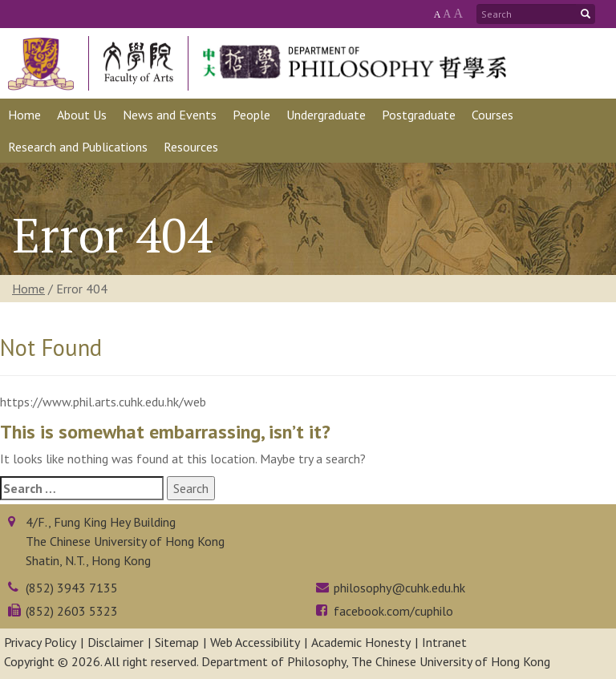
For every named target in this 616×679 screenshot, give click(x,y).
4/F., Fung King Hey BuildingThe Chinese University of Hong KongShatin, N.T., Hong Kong (125, 541)
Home (28, 289)
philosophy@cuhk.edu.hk (399, 588)
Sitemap (177, 642)
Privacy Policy (40, 642)
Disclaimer (115, 642)
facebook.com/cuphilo (393, 611)
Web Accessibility (255, 642)
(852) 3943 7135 (72, 588)
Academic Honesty (361, 642)
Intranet (444, 642)
